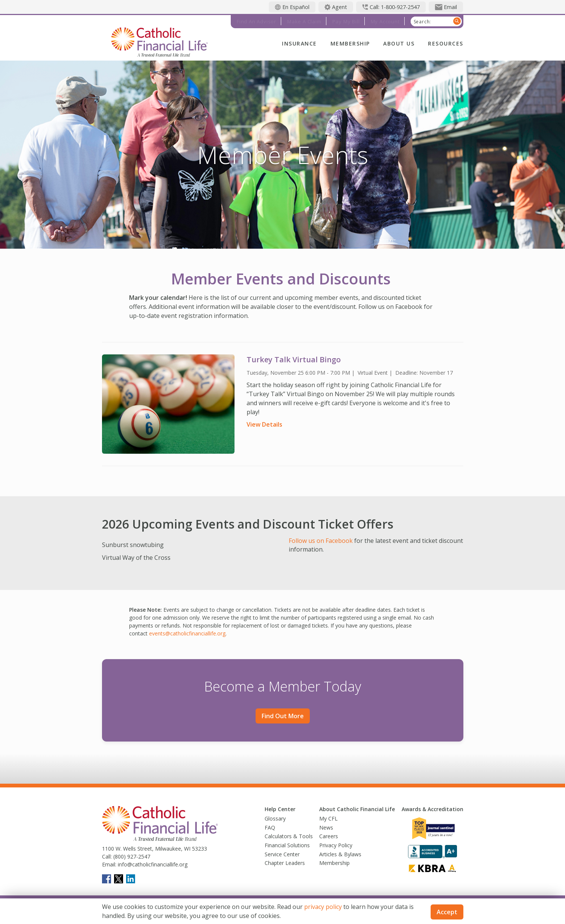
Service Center (282, 854)
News (326, 827)
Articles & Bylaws (340, 854)
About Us (399, 43)
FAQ (270, 827)
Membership (350, 43)
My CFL (328, 818)
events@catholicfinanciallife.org (187, 633)
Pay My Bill (346, 21)
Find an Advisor (257, 21)
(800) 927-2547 (131, 856)
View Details (264, 424)
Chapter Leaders (285, 863)
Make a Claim (304, 21)
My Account (385, 21)
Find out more (283, 716)
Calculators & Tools (289, 836)
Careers (329, 836)
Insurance (299, 43)
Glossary (275, 818)
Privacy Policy (336, 845)
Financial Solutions (287, 845)
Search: (423, 22)
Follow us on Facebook (321, 541)
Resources (445, 43)
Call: (107, 856)
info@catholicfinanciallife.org (152, 864)
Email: (109, 864)
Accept (447, 912)
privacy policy (323, 907)
